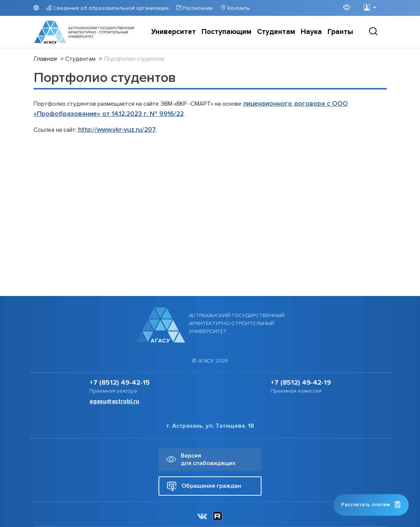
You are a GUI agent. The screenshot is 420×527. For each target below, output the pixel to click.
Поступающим (226, 32)
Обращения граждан (204, 486)
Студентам (276, 32)
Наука (311, 32)
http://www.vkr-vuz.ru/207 (117, 130)
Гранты (340, 32)
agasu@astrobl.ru (114, 401)
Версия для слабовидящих (201, 459)
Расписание (197, 8)
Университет (174, 32)
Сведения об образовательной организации (110, 8)
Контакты (238, 8)
